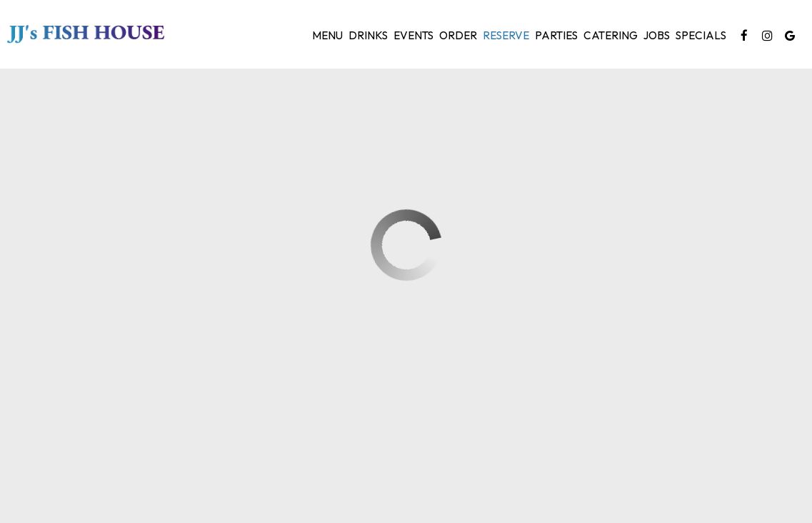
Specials (701, 35)
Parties (556, 35)
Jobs (657, 35)
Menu (327, 35)
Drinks (368, 35)
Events (413, 35)
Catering (611, 35)
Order (458, 35)
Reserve (506, 35)
